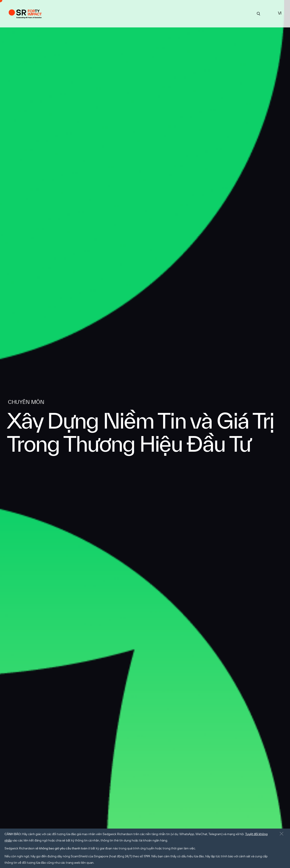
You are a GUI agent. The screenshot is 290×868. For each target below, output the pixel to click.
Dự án (110, 13)
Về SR (125, 13)
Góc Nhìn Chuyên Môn (179, 13)
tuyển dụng (213, 13)
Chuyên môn (145, 13)
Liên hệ (233, 13)
